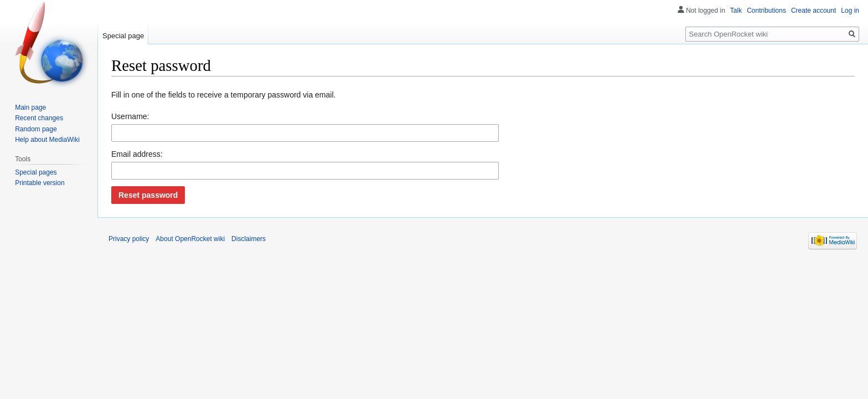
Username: (130, 116)
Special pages (36, 172)
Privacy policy (129, 239)
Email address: (137, 154)
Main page (30, 108)
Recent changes (39, 118)
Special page (123, 36)
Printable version (40, 183)
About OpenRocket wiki (190, 239)
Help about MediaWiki (47, 140)
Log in (850, 11)
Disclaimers (249, 239)
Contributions (766, 11)
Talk (736, 11)
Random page (36, 129)
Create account (813, 11)
